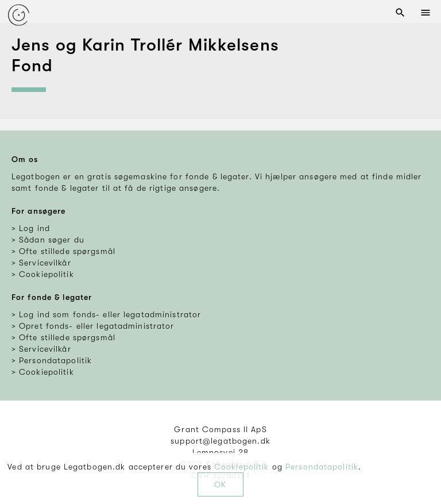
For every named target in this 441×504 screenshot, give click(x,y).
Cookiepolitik (242, 467)
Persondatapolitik (322, 467)
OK (220, 484)
